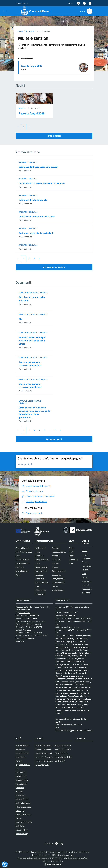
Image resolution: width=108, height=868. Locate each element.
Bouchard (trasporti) (63, 745)
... (50, 430)
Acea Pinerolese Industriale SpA (48, 761)
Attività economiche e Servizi (87, 581)
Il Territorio (86, 558)
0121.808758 (25, 613)
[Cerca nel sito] (90, 11)
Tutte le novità (54, 136)
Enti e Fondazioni (22, 563)
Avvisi (71, 563)
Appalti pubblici (42, 567)
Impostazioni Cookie (24, 814)
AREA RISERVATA (53, 864)
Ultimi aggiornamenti (24, 822)
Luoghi (85, 554)
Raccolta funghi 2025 (31, 66)
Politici (18, 575)
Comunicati (73, 560)
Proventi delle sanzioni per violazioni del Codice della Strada (32, 341)
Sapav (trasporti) (42, 765)
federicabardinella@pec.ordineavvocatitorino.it (74, 730)
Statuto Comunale (23, 803)
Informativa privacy (23, 807)
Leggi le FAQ (21, 772)
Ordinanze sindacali (28, 162)
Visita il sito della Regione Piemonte (50, 745)
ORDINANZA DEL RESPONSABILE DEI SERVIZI (42, 183)
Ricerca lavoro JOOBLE (64, 757)
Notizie (71, 556)
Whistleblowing (22, 834)
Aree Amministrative (24, 552)
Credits (18, 818)
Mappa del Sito (22, 830)
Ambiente (39, 556)
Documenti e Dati (22, 560)
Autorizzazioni (41, 571)
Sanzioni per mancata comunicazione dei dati (30, 364)
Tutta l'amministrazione (54, 267)
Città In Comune (63, 855)
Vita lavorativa (57, 590)
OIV (20, 319)
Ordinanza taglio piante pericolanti (36, 233)
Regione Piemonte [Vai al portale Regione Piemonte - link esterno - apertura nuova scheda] (22, 3)
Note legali (20, 811)
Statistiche (20, 826)
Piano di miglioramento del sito (23, 765)
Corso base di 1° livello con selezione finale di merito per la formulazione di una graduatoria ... (34, 412)
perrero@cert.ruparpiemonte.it (33, 621)
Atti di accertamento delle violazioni (32, 299)
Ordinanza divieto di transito (33, 200)
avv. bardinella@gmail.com (71, 725)
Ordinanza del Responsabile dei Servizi (38, 167)
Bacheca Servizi (22, 799)
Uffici (18, 556)
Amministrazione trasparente (33, 293)
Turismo (55, 586)
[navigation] (5, 11)
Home (20, 31)
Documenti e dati (54, 439)
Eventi (85, 551)
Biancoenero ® (74, 858)
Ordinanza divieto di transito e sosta (37, 216)
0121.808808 (24, 610)
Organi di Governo (23, 548)
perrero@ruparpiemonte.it (31, 624)
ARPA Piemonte (61, 753)
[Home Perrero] (37, 11)
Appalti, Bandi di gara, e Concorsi (30, 402)
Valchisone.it (60, 761)
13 (55, 430)
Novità (22, 108)
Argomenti (30, 31)
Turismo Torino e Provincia (65, 749)
